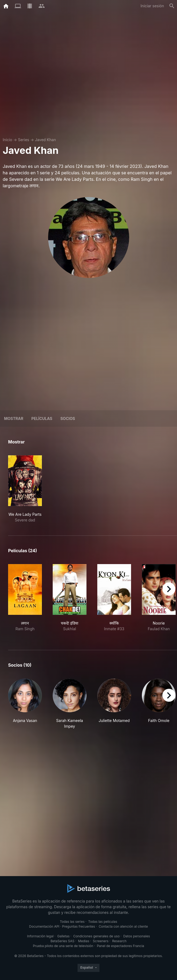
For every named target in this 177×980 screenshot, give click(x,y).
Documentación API (44, 926)
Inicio (7, 140)
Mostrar (14, 418)
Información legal (40, 936)
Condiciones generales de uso (96, 936)
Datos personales (137, 936)
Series (24, 140)
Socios (68, 418)
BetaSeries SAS (62, 941)
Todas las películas (103, 922)
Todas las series (72, 922)
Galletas (64, 936)
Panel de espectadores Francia (120, 946)
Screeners (101, 941)
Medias (84, 941)
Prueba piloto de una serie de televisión (63, 946)
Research (119, 941)
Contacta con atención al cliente (123, 926)
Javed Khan (45, 140)
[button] (25, 704)
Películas (42, 418)
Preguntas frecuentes (79, 926)
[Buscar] (172, 6)
